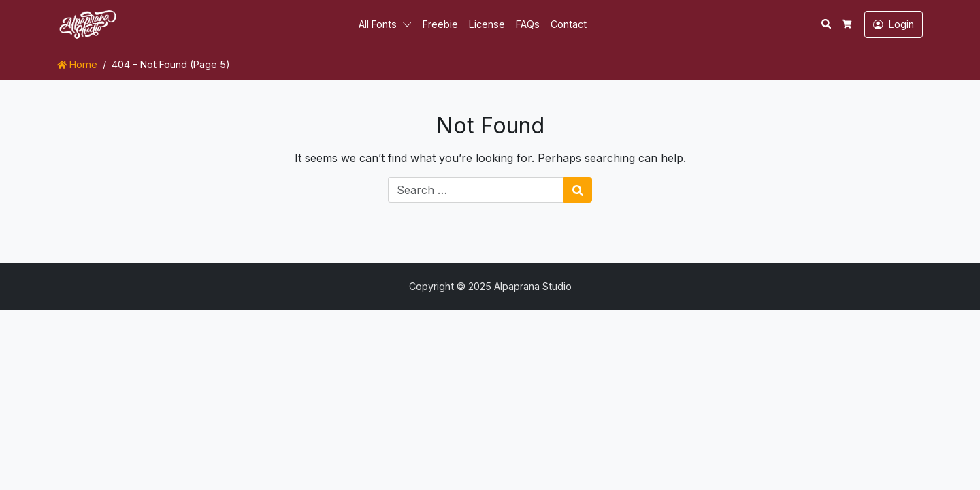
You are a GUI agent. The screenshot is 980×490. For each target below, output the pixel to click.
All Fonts (378, 24)
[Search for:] (476, 190)
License (487, 24)
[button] (410, 24)
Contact (569, 24)
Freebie (440, 24)
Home (77, 64)
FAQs (528, 24)
